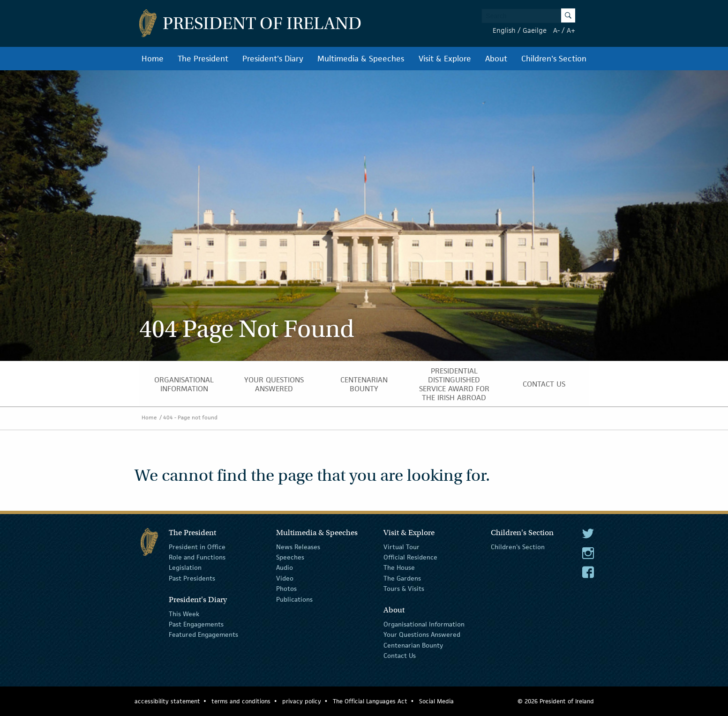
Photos (286, 589)
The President (203, 59)
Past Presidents (192, 578)
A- (556, 30)
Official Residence (410, 557)
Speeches (290, 557)
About (496, 59)
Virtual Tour (402, 546)
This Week (184, 613)
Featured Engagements (203, 634)
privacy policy (302, 701)
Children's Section (554, 59)
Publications (294, 599)
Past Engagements (196, 624)
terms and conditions (241, 701)
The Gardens (402, 578)
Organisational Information (184, 384)
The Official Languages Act (370, 701)
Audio (285, 567)
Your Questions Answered (274, 384)
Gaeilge (535, 30)
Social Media (436, 701)
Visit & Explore (445, 59)
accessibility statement (167, 701)
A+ (571, 30)
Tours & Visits (404, 589)
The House (399, 567)
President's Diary (273, 59)
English (504, 30)
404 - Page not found (190, 417)
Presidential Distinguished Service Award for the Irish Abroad (454, 384)
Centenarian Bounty (364, 384)
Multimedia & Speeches (361, 59)
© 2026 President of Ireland (556, 701)
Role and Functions (197, 557)
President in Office (197, 546)
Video (285, 578)
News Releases (298, 546)
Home (153, 59)
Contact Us (544, 384)
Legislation (185, 567)
